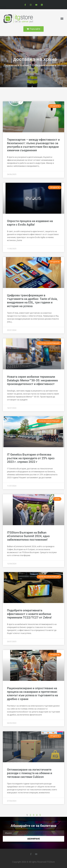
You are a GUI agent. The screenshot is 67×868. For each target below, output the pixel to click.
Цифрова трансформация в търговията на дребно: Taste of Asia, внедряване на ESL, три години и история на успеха (32, 301)
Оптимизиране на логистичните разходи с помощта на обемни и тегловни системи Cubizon (30, 773)
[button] (62, 19)
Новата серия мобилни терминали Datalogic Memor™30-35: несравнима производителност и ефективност (32, 380)
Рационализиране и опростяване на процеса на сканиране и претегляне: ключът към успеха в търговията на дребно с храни (32, 694)
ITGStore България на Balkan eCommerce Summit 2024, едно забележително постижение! (28, 536)
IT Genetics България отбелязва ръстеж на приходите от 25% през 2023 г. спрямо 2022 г (31, 458)
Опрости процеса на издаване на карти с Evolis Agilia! (30, 223)
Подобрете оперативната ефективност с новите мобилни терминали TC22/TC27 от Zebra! (29, 614)
